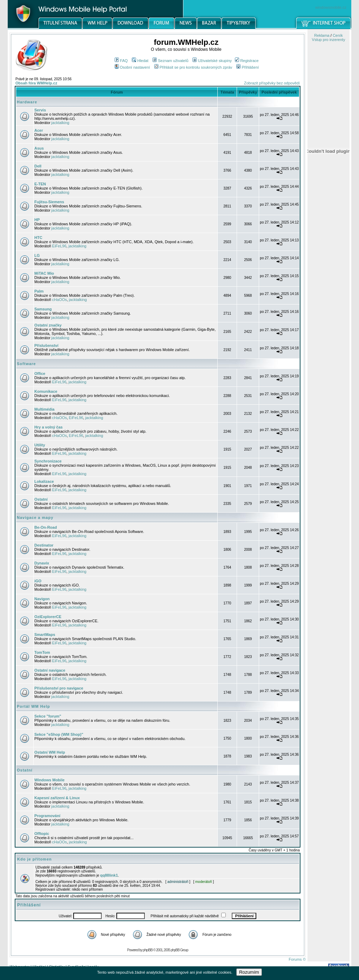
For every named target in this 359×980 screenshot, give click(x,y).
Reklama (322, 35)
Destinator (44, 545)
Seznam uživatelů (170, 61)
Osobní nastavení (132, 67)
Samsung (43, 309)
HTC (38, 238)
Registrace (247, 61)
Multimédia (44, 409)
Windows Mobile (49, 780)
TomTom (42, 652)
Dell (38, 166)
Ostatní (41, 499)
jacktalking (60, 123)
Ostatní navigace (50, 670)
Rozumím (249, 972)
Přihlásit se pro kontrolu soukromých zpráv (193, 67)
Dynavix (42, 563)
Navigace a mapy (35, 518)
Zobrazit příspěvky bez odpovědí (272, 83)
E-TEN (40, 184)
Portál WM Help (33, 706)
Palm (39, 291)
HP (37, 220)
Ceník (338, 35)
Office (40, 374)
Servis (40, 110)
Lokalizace (44, 481)
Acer (39, 130)
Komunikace (46, 391)
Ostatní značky (48, 325)
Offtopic (42, 834)
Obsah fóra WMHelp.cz (36, 83)
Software (26, 364)
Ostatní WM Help (50, 752)
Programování (47, 816)
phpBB (148, 950)
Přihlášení (248, 67)
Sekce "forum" (48, 716)
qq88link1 (109, 875)
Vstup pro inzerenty (329, 40)
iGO (38, 581)
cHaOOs (60, 300)
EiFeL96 (59, 246)
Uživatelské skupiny (212, 61)
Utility (40, 445)
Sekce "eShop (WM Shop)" (59, 734)
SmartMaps (45, 635)
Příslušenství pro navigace (59, 688)
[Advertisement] (328, 365)
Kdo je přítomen (35, 859)
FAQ (121, 61)
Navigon (42, 599)
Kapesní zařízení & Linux (57, 798)
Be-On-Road (46, 527)
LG (37, 255)
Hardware (27, 102)
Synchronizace (48, 461)
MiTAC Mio (44, 273)
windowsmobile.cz (331, 7)
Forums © (297, 959)
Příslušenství (46, 345)
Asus (39, 148)
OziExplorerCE (48, 617)
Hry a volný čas (49, 427)
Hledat (140, 61)
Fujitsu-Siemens (49, 202)
